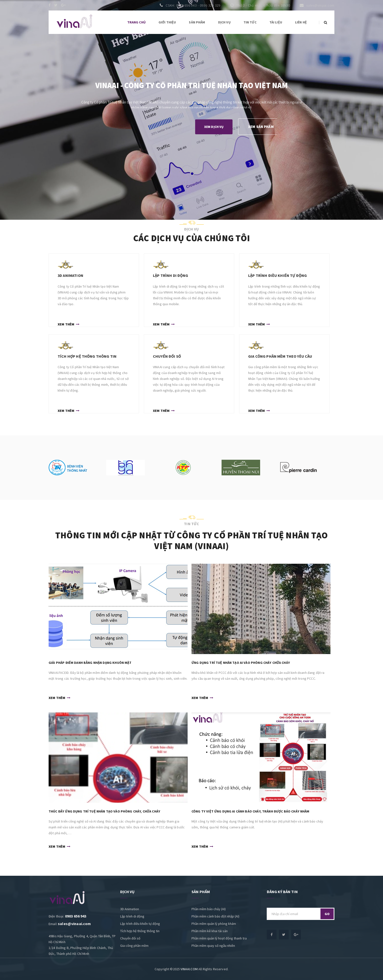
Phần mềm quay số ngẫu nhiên (213, 946)
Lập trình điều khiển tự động (140, 924)
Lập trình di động (132, 916)
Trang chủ (136, 22)
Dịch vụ (224, 22)
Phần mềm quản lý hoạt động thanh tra (219, 938)
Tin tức (250, 22)
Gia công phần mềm (134, 946)
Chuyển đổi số (130, 938)
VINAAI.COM (189, 969)
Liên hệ (301, 22)
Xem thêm (69, 324)
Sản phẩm (197, 22)
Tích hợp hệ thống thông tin (140, 931)
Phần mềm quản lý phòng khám (214, 924)
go (327, 914)
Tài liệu (276, 22)
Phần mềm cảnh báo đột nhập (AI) (215, 916)
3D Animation (130, 909)
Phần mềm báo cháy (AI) (209, 909)
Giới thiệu (167, 22)
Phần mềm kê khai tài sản (210, 931)
